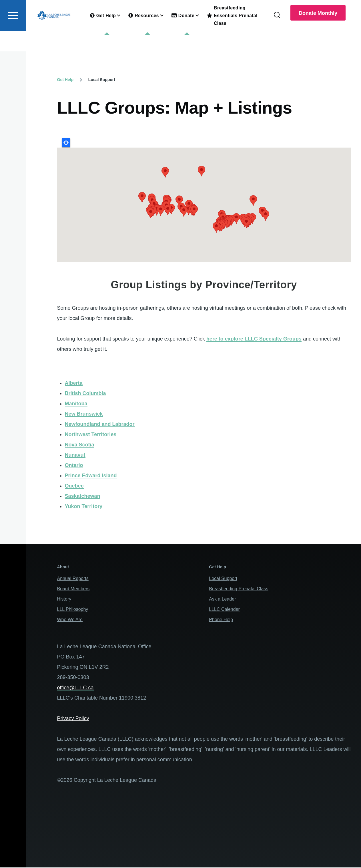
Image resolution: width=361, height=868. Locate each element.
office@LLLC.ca (75, 688)
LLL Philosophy (73, 610)
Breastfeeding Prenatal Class (239, 589)
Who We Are (70, 620)
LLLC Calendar (224, 610)
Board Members (73, 589)
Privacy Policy (73, 719)
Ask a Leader (222, 599)
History (64, 599)
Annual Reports (73, 579)
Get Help (65, 80)
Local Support (223, 579)
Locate (66, 143)
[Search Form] (277, 36)
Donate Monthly (318, 34)
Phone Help (221, 620)
